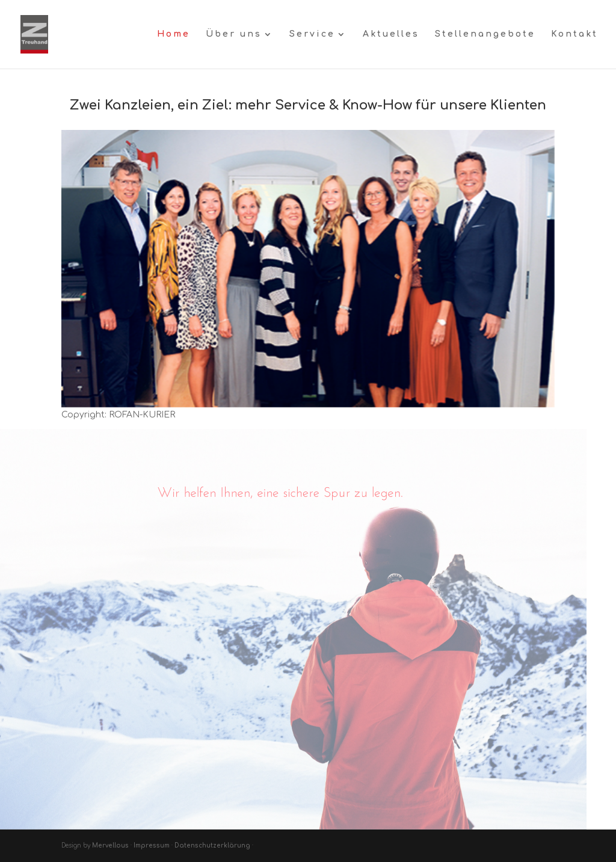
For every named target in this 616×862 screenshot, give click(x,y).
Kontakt (574, 34)
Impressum (152, 845)
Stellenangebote (485, 34)
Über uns (234, 34)
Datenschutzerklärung (212, 845)
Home (174, 34)
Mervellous (111, 845)
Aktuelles (391, 34)
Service (312, 34)
